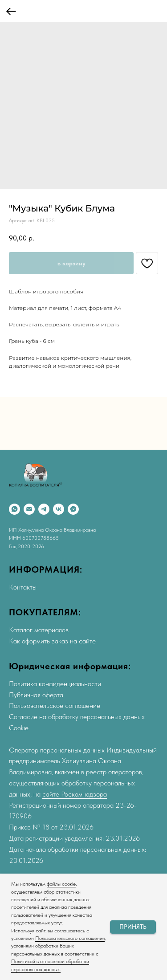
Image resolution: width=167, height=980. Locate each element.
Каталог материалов (39, 630)
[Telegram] (44, 509)
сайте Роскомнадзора (75, 794)
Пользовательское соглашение (55, 706)
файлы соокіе (61, 884)
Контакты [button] (23, 587)
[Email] (29, 509)
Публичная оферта (36, 695)
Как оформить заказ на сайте (52, 641)
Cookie (19, 728)
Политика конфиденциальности (55, 684)
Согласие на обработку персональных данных (77, 717)
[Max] (73, 509)
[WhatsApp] (14, 509)
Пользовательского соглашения (70, 938)
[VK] (59, 509)
